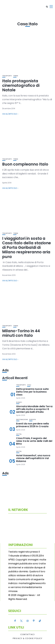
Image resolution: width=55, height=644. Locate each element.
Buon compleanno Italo (25, 164)
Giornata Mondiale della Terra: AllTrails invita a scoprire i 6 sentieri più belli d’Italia (34, 409)
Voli (29, 385)
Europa (33, 420)
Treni (16, 76)
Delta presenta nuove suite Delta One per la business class (32, 392)
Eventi (19, 402)
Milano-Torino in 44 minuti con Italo (21, 333)
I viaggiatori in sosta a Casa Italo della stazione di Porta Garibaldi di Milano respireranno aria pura (27, 248)
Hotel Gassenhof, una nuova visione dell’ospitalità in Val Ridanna (33, 458)
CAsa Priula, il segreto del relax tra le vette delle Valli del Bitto (34, 441)
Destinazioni (22, 420)
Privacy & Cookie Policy (28, 638)
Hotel (19, 434)
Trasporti (7, 76)
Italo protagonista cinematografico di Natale (21, 85)
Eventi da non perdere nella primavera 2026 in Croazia (32, 425)
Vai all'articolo (10, 114)
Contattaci (27, 635)
